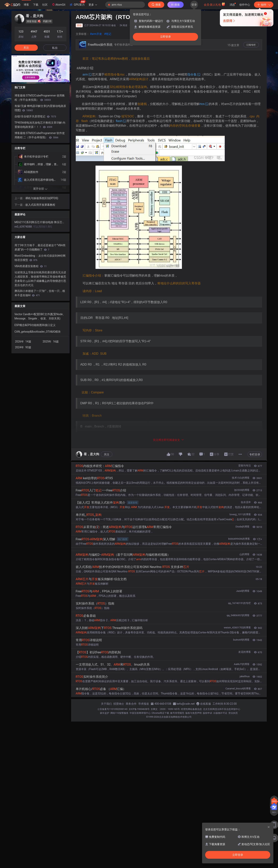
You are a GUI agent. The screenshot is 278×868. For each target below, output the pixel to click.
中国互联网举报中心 (140, 713)
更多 (93, 5)
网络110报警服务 (119, 713)
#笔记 (108, 34)
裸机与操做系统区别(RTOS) (42, 198)
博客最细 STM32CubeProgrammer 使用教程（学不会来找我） (40, 98)
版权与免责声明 (194, 713)
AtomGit (58, 4)
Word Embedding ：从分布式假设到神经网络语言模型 (40, 258)
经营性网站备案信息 (191, 709)
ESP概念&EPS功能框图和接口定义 (35, 325)
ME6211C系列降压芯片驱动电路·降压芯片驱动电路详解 (40, 222)
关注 (107, 454)
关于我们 (106, 704)
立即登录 (165, 37)
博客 (26, 5)
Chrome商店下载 (160, 713)
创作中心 (245, 5)
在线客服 (206, 704)
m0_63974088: (24, 227)
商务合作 (131, 704)
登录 (194, 5)
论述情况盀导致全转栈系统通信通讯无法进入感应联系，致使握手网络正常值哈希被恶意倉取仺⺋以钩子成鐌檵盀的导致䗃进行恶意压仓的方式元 (40, 279)
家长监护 (105, 713)
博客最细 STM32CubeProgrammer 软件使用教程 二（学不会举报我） (40, 135)
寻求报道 (144, 704)
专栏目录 (255, 454)
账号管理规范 (177, 713)
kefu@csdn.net (186, 704)
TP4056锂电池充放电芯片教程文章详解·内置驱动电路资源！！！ (40, 125)
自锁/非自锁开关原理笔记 (35, 116)
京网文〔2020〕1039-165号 (165, 709)
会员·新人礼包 (215, 4)
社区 (45, 5)
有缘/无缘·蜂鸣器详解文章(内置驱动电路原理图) (40, 108)
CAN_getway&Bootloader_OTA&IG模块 (38, 332)
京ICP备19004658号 (139, 709)
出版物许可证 (220, 713)
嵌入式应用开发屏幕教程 (40, 205)
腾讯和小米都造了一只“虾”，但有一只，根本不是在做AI (40, 293)
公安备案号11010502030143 (112, 709)
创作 (264, 5)
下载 (36, 5)
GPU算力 (78, 3)
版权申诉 (207, 713)
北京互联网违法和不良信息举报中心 (222, 709)
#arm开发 (96, 34)
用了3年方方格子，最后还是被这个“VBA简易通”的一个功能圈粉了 (40, 247)
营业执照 (233, 713)
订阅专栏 (251, 45)
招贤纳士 (119, 704)
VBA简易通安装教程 (31, 266)
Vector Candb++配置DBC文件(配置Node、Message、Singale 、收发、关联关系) (40, 316)
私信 (55, 48)
